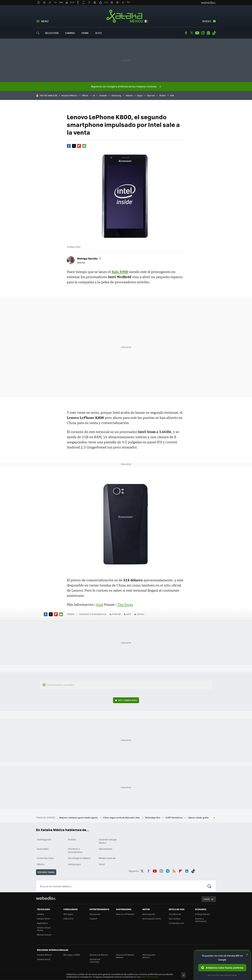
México (41, 864)
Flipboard (79, 146)
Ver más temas (46, 872)
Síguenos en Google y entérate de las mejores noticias (124, 86)
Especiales (43, 849)
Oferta (85, 95)
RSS (174, 870)
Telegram (168, 870)
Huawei (103, 95)
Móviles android (107, 858)
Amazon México (69, 95)
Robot (162, 95)
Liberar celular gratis (198, 817)
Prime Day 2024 (45, 858)
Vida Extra (68, 919)
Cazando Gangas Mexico (108, 841)
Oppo (140, 95)
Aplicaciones (106, 849)
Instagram (203, 33)
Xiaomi (129, 95)
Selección (52, 33)
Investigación (44, 839)
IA (94, 95)
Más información (150, 977)
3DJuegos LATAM (72, 955)
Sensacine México (99, 955)
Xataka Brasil (44, 959)
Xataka (40, 914)
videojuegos (74, 864)
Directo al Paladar (125, 914)
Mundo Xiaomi (44, 935)
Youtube (197, 33)
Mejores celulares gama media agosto (79, 817)
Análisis (72, 839)
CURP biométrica (174, 817)
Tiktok (214, 33)
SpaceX (151, 95)
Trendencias (175, 914)
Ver (128, 700)
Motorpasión (149, 914)
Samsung (116, 95)
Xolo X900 (120, 272)
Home (85, 33)
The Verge (125, 604)
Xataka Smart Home (44, 929)
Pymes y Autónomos (201, 920)
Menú (45, 21)
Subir (206, 899)
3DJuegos (68, 914)
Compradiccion (176, 923)
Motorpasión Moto (152, 919)
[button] (89, 258)
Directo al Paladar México (125, 956)
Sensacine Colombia (95, 960)
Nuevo (207, 21)
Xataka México (126, 16)
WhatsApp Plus (153, 817)
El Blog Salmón (203, 914)
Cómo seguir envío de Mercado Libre (122, 817)
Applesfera (42, 923)
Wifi (172, 95)
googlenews (208, 33)
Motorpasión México (149, 956)
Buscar (209, 886)
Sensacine (95, 914)
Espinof (93, 919)
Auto (98, 33)
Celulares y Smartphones (93, 614)
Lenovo (140, 614)
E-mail (84, 146)
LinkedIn (187, 870)
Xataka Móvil (43, 919)
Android (116, 614)
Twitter (192, 33)
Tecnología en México (79, 858)
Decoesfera (175, 919)
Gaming (70, 33)
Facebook (186, 33)
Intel (100, 604)
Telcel (102, 864)
